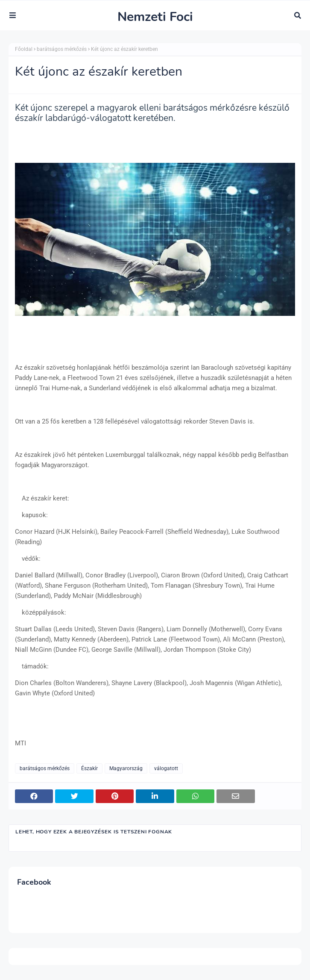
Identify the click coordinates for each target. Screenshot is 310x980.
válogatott (166, 768)
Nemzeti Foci (155, 17)
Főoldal (24, 49)
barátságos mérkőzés (62, 49)
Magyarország (126, 768)
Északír (89, 768)
